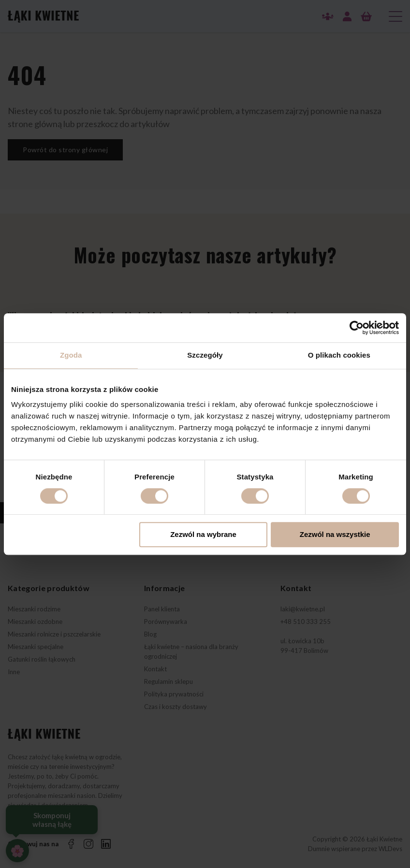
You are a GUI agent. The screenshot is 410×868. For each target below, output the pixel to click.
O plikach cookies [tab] (339, 355)
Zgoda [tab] (71, 355)
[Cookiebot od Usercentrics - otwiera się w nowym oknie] (357, 328)
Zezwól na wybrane (203, 535)
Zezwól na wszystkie (335, 535)
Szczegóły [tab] (205, 355)
